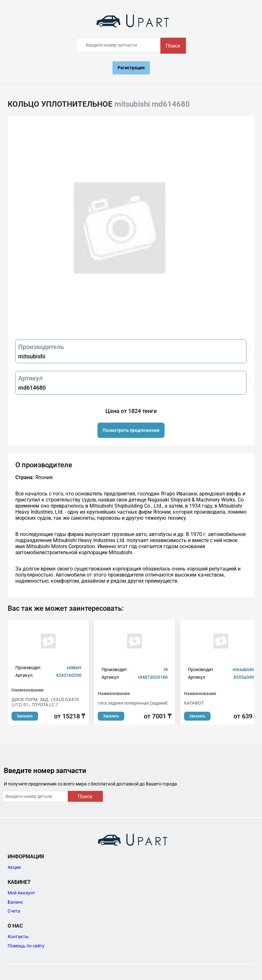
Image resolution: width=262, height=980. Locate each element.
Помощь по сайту (26, 946)
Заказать (25, 716)
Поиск (173, 46)
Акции (14, 867)
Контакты (18, 937)
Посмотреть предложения (131, 430)
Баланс (15, 902)
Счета (14, 911)
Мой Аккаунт (21, 893)
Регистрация (131, 68)
